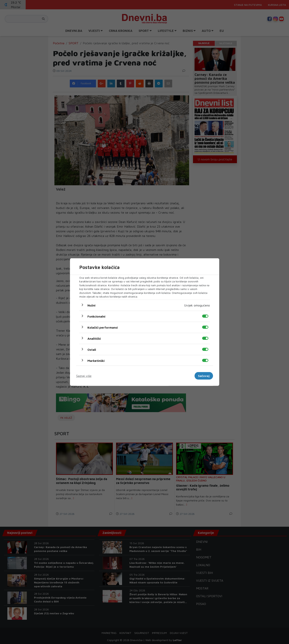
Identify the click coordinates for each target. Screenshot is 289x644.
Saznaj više (84, 376)
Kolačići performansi (103, 327)
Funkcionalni (96, 316)
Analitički (94, 338)
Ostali (92, 349)
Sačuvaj (204, 376)
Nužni (91, 305)
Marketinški (96, 360)
